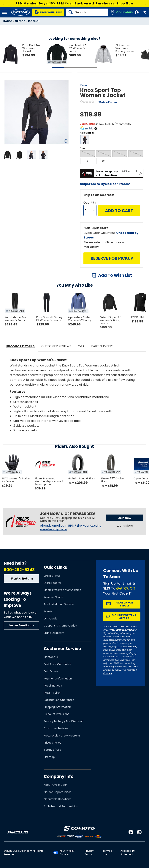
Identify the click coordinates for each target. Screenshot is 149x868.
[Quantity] (90, 210)
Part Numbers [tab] (102, 346)
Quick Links (55, 567)
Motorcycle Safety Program (62, 736)
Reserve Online (53, 597)
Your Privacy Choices (67, 853)
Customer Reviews (56, 728)
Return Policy (52, 693)
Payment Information (58, 679)
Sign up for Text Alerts (124, 617)
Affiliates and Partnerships (61, 806)
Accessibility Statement (128, 853)
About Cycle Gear (55, 785)
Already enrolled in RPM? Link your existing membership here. (71, 528)
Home (7, 21)
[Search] (87, 12)
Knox (84, 85)
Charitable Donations (58, 799)
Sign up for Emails (125, 604)
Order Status (52, 576)
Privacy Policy (53, 743)
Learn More (125, 526)
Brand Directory (54, 633)
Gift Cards (50, 619)
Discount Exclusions (56, 714)
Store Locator (53, 583)
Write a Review (108, 102)
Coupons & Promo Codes (60, 626)
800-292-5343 (19, 570)
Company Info (59, 777)
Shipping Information (57, 707)
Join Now (125, 518)
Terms (132, 670)
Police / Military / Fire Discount (63, 721)
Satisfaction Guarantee (59, 700)
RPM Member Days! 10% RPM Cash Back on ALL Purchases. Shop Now (74, 3)
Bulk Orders (51, 671)
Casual (34, 21)
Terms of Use (52, 750)
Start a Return (22, 579)
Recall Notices (53, 686)
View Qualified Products (123, 630)
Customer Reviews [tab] (56, 346)
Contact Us (51, 657)
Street (20, 21)
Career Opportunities (58, 792)
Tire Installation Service (59, 604)
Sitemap (49, 757)
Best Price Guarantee (58, 664)
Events (48, 611)
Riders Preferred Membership (62, 590)
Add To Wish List (115, 275)
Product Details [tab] (20, 346)
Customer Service (62, 649)
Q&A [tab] (81, 346)
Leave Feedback (22, 625)
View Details (47, 191)
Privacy (108, 673)
